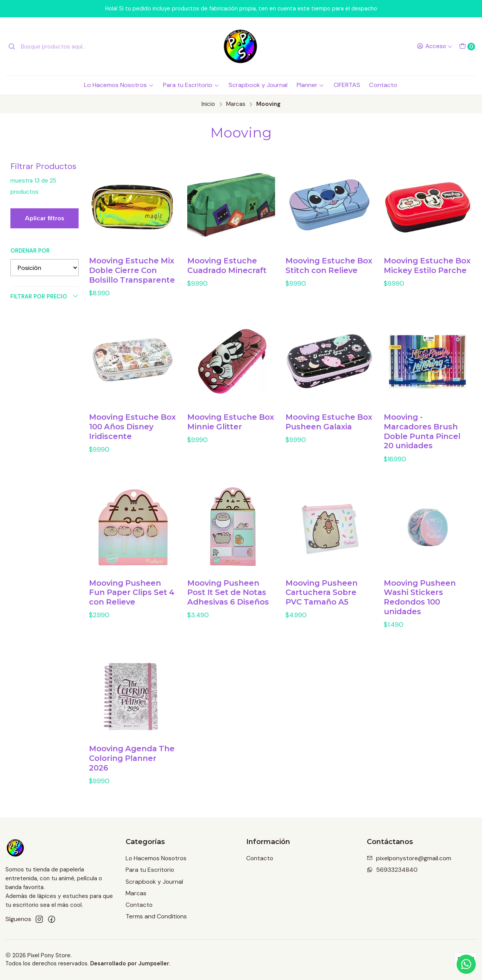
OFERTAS (347, 85)
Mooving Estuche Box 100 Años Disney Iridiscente (132, 440)
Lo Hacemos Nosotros (119, 85)
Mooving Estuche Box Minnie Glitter (231, 435)
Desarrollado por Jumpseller (130, 963)
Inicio (208, 104)
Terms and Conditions (156, 916)
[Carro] (467, 47)
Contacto (383, 85)
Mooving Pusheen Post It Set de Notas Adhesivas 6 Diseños (228, 606)
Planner (311, 85)
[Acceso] (434, 47)
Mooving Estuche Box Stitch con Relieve (329, 266)
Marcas (236, 104)
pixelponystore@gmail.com (409, 858)
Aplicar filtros (45, 218)
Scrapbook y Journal (258, 85)
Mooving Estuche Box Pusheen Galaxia (329, 435)
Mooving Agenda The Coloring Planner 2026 (132, 772)
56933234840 (392, 870)
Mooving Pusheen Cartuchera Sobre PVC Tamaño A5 (322, 606)
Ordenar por (30, 251)
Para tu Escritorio (191, 85)
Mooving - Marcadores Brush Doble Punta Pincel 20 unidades (422, 445)
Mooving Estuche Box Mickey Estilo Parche (427, 266)
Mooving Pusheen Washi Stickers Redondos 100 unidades (420, 611)
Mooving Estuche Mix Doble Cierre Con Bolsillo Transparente (132, 270)
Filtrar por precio (45, 296)
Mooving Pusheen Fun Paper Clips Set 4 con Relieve (132, 606)
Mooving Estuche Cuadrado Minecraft (227, 266)
